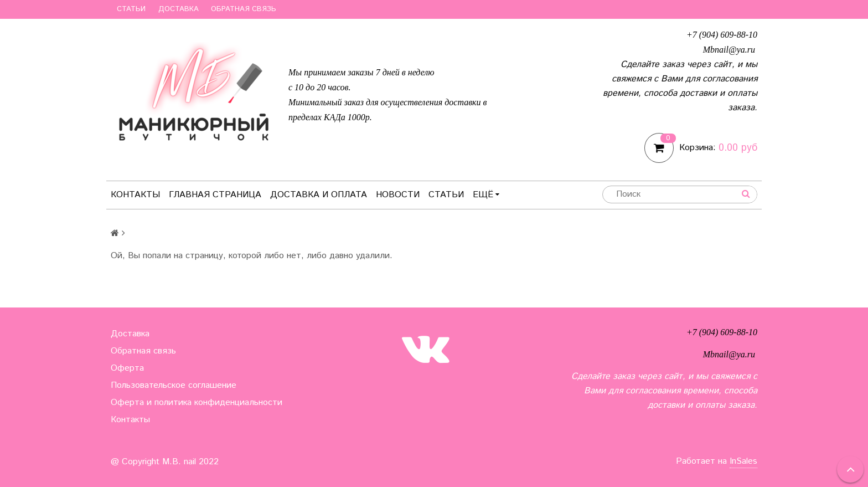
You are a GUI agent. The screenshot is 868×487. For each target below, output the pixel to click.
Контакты (135, 195)
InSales (743, 461)
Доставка (179, 9)
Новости (398, 195)
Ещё (486, 195)
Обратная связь (244, 9)
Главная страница (215, 195)
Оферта (127, 368)
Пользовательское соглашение (174, 385)
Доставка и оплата (319, 195)
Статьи (131, 9)
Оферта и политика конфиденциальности (197, 403)
